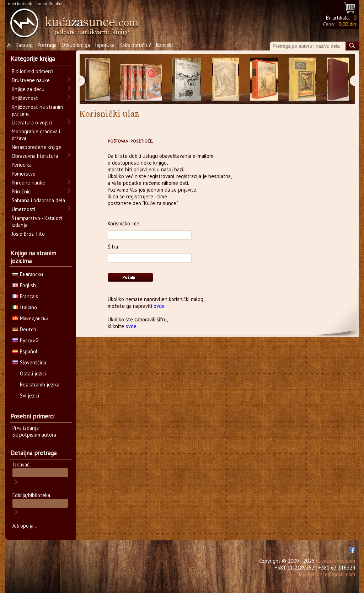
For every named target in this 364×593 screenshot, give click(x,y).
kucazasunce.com (336, 561)
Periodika (22, 165)
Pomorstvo (24, 174)
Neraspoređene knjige (36, 147)
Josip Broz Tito (28, 234)
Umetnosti (23, 209)
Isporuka (105, 45)
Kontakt (165, 45)
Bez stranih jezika (40, 384)
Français (25, 296)
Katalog (24, 45)
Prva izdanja (26, 428)
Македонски (30, 318)
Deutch (24, 329)
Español (25, 351)
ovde (159, 306)
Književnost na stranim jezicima (37, 110)
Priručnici (22, 191)
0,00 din (347, 24)
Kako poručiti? (135, 45)
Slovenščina (29, 362)
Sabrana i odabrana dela (38, 200)
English (24, 285)
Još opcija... (25, 526)
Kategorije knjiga (33, 59)
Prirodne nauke (28, 183)
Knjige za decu (28, 89)
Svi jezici (30, 396)
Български (28, 274)
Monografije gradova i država (36, 135)
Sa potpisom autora (34, 435)
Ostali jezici (33, 373)
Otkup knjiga (76, 45)
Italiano (25, 307)
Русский (25, 340)
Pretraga (47, 45)
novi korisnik (20, 3)
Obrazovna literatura (35, 156)
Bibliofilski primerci (33, 71)
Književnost (25, 98)
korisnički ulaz (49, 3)
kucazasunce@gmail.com (327, 574)
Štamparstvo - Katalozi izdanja (37, 221)
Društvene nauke (31, 80)
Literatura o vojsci (32, 122)
